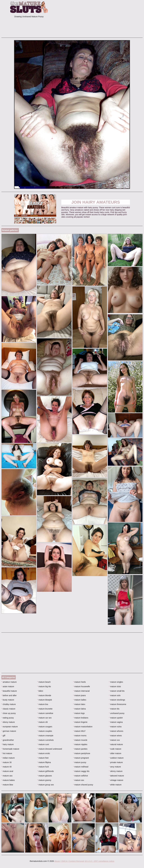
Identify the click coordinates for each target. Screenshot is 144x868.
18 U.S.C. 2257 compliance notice (99, 861)
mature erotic (44, 753)
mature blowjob (45, 700)
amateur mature (9, 682)
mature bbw (7, 785)
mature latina (79, 709)
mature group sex (46, 785)
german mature (9, 731)
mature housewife (82, 686)
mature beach (44, 682)
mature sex (79, 780)
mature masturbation (83, 727)
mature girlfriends (46, 771)
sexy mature (115, 767)
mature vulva (115, 727)
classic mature (8, 709)
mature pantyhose (82, 753)
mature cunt (43, 744)
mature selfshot (81, 776)
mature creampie (45, 736)
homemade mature (10, 749)
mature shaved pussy (83, 785)
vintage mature (116, 780)
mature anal (7, 771)
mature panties (80, 749)
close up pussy (9, 713)
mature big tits (44, 686)
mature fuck (43, 767)
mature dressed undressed (50, 749)
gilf (3, 736)
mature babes (8, 780)
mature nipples (80, 744)
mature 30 (6, 762)
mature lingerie (80, 722)
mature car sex (44, 718)
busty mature (8, 700)
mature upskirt (116, 718)
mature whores (116, 731)
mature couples (45, 731)
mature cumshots (45, 740)
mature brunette (45, 709)
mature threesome (117, 704)
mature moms (80, 736)
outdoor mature (116, 758)
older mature (115, 753)
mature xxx (114, 740)
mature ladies (80, 700)
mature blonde (44, 695)
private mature (116, 762)
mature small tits (117, 691)
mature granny (44, 780)
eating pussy (8, 718)
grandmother (8, 740)
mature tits (114, 709)
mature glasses (45, 776)
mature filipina (44, 762)
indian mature (8, 758)
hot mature (7, 753)
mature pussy (80, 762)
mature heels (79, 682)
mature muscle (80, 740)
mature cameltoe (45, 713)
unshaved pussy (117, 713)
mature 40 (6, 767)
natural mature (116, 744)
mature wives (115, 736)
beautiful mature (9, 691)
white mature (115, 785)
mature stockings (117, 700)
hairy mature (8, 744)
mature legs (79, 713)
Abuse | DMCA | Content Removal (69, 861)
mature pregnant (81, 758)
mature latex (79, 704)
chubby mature (9, 704)
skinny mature (116, 771)
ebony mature (8, 722)
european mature (10, 727)
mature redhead (81, 767)
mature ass (7, 776)
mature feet (43, 758)
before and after (9, 695)
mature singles (116, 682)
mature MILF (79, 731)
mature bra (43, 704)
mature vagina (116, 722)
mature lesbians (81, 718)
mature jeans (79, 695)
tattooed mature (116, 776)
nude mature (115, 749)
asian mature (8, 686)
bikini (40, 691)
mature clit (42, 722)
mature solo (115, 695)
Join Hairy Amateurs (96, 202)
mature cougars (45, 727)
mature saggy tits (81, 771)
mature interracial (81, 691)
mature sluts (115, 686)
